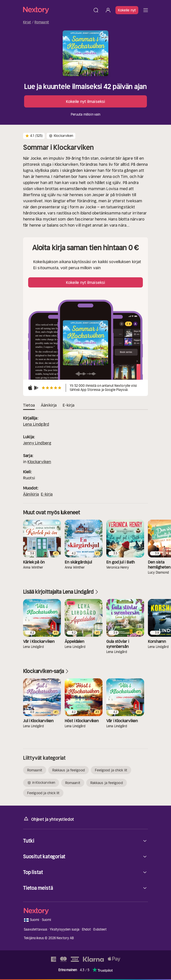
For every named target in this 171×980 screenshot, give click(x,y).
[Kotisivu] (56, 10)
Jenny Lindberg (37, 443)
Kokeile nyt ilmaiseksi (85, 101)
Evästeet (100, 929)
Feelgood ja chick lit (111, 770)
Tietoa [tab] (29, 405)
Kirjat (27, 22)
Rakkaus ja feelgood (69, 770)
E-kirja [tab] (69, 405)
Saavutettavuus (36, 929)
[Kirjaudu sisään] (108, 10)
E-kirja (47, 494)
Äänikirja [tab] (49, 405)
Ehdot (87, 929)
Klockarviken (39, 462)
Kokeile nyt (127, 10)
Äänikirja (31, 494)
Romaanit (42, 22)
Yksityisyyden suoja (65, 929)
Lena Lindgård (36, 424)
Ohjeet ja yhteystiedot (49, 819)
